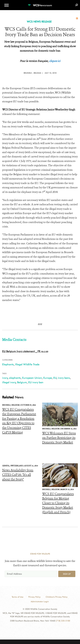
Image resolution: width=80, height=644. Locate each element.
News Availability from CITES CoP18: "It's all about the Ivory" (18, 475)
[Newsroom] (40, 4)
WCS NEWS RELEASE (39, 22)
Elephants (8, 364)
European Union (32, 378)
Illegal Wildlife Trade (27, 364)
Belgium (22, 382)
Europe (48, 378)
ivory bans (64, 378)
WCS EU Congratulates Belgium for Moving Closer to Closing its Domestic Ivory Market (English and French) (58, 503)
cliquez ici (55, 61)
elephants (15, 378)
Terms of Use (18, 597)
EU (55, 378)
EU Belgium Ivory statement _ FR (21, 351)
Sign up (67, 574)
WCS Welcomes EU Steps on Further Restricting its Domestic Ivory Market (59, 438)
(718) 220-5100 (63, 621)
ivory (5, 378)
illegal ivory (9, 382)
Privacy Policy (34, 597)
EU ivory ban (36, 382)
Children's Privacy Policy (57, 597)
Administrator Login (40, 602)
